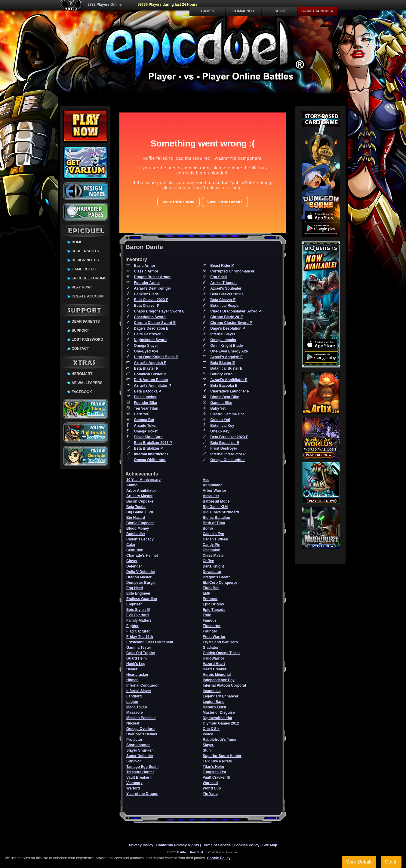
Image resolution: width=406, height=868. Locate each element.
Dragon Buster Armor (152, 277)
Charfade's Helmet (142, 556)
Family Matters (139, 620)
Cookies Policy (246, 845)
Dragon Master (139, 577)
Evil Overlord (138, 615)
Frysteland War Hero (220, 642)
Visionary (134, 783)
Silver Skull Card (148, 437)
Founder (210, 631)
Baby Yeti (218, 408)
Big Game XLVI (215, 507)
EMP (207, 593)
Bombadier (136, 534)
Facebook (82, 392)
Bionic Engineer (140, 523)
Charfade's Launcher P (230, 391)
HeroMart (82, 374)
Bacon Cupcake (140, 501)
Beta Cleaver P (146, 306)
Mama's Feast (214, 707)
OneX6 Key (220, 431)
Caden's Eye (213, 534)
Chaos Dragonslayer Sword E (159, 311)
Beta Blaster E (222, 363)
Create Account (88, 296)
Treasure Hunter (140, 772)
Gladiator (211, 648)
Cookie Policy (219, 858)
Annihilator (212, 485)
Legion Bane (214, 702)
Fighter (132, 626)
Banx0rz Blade (146, 294)
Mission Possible (141, 718)
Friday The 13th (140, 637)
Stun (207, 750)
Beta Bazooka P (147, 391)
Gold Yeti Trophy (141, 653)
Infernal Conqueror (143, 685)
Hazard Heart (214, 664)
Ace (206, 480)
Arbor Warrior (214, 491)
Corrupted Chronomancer (232, 271)
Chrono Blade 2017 (227, 317)
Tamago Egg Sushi (142, 767)
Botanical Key (222, 426)
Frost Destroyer (224, 448)
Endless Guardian (142, 599)
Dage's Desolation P (228, 328)
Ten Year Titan (146, 408)
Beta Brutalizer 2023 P (153, 443)
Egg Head (135, 588)
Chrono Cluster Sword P (231, 323)
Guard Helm (137, 658)
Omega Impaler (223, 340)
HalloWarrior (214, 658)
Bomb (208, 528)
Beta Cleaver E (223, 300)
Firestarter (212, 626)
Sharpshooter (138, 745)
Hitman (132, 680)
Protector (134, 740)
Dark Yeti (141, 414)
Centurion (135, 550)
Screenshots (85, 251)
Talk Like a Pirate (217, 761)
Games (208, 11)
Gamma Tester (139, 648)
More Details (359, 862)
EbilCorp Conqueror (220, 583)
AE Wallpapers (87, 383)
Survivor (134, 761)
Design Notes (85, 260)
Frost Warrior (214, 637)
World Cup (212, 788)
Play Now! (82, 287)
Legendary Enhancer (221, 696)
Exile (207, 615)
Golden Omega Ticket (221, 653)
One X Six (211, 729)
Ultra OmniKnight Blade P (156, 357)
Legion (132, 702)
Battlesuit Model (217, 501)
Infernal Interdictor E (151, 454)
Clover (132, 561)
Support (80, 331)
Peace (208, 734)
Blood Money (138, 528)
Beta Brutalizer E (225, 443)
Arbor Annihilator (141, 491)
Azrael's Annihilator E (229, 380)
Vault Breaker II (139, 777)
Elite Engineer (138, 593)
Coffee (208, 561)
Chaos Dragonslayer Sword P (235, 311)
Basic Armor (145, 266)
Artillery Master (139, 496)
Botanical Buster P (150, 374)
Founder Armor (147, 283)
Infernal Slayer (223, 334)
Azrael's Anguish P (150, 363)
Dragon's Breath (217, 577)
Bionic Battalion (216, 518)
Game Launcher (317, 11)
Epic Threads (214, 610)
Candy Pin (212, 545)
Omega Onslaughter (228, 460)
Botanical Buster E (226, 368)
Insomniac (212, 691)
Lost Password (87, 340)
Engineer (134, 604)
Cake (131, 545)
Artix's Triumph (223, 283)
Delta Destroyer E (149, 334)
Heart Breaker (215, 669)
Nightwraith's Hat (217, 718)
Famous (210, 620)
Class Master (214, 556)
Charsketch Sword (150, 317)
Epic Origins (213, 604)
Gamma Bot (144, 420)
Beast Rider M (222, 266)
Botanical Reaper (225, 306)
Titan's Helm (213, 767)
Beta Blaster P (146, 368)
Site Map (270, 845)
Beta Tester (136, 507)
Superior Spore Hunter (222, 756)
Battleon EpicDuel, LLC (194, 853)
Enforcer (210, 599)
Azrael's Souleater (226, 288)
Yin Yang (210, 794)
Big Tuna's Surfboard (221, 512)
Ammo (132, 485)
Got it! (391, 862)
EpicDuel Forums (89, 278)
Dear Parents (86, 322)
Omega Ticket (146, 431)
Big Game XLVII (140, 512)
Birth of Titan (214, 523)
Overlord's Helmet (142, 734)
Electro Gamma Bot (227, 414)
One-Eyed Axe (146, 351)
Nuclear (133, 723)
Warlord (133, 788)
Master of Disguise (219, 713)
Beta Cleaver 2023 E (227, 294)
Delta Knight (213, 566)
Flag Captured (138, 631)
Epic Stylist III (138, 610)
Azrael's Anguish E (226, 357)
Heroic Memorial (217, 675)
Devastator (212, 572)
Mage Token (137, 707)
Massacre (135, 713)
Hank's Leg (136, 664)
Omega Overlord (140, 729)
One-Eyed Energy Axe (229, 351)
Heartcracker (137, 675)
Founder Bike (145, 403)
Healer (132, 669)
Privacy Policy (141, 845)
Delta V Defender (141, 572)
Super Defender (140, 756)
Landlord (134, 696)
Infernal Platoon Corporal (224, 685)
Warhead (210, 783)
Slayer (208, 745)
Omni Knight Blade (226, 346)
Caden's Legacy (140, 539)
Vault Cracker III (216, 777)
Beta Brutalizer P (148, 448)
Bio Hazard (136, 518)
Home (77, 242)
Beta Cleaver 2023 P (151, 300)
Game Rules (84, 269)
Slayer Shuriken (140, 750)
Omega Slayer (146, 346)
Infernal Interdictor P (228, 454)
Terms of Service (216, 845)
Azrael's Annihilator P (152, 386)
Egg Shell (218, 277)
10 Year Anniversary (143, 480)
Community (244, 11)
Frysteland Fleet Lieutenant (150, 642)
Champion (212, 550)
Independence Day (219, 680)
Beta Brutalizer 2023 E (229, 437)
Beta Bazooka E (224, 386)
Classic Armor (146, 271)
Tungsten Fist (214, 772)
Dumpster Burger (141, 583)
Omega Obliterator (150, 460)
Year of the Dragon (142, 794)
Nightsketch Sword (150, 340)
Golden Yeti (220, 420)
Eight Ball (211, 588)
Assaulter (211, 496)
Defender (134, 566)
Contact (80, 349)
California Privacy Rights (178, 845)
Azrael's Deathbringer (152, 288)
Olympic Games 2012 (221, 723)
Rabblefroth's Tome (219, 740)
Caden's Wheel (215, 539)
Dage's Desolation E (151, 328)
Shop (280, 11)
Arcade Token (146, 426)
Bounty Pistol (222, 374)
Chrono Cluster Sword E (155, 323)
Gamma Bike (221, 403)
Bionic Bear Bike (225, 397)
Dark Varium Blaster (151, 380)
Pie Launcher (145, 397)
